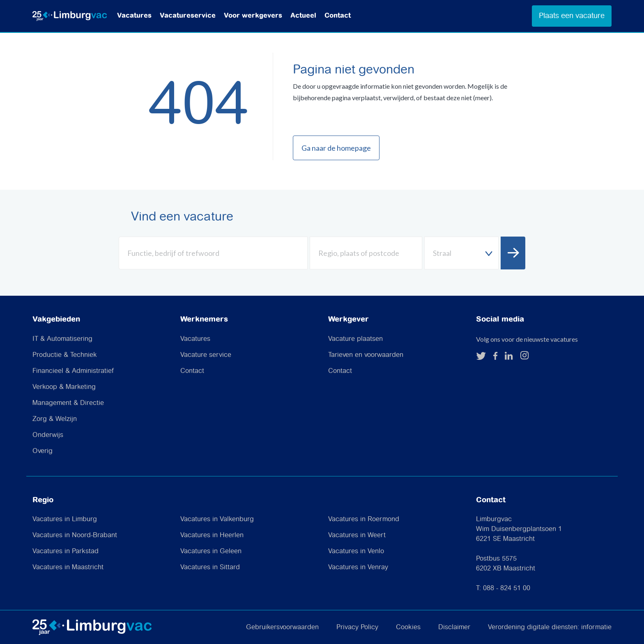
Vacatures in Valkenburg (217, 519)
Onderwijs (48, 435)
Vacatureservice (188, 16)
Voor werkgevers (253, 16)
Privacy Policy (357, 627)
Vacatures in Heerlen (212, 535)
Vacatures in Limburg (65, 519)
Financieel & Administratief (73, 371)
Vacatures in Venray (358, 567)
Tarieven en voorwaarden (366, 355)
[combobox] (461, 253)
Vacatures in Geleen (211, 551)
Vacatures (134, 16)
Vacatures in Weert (357, 535)
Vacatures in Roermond (364, 519)
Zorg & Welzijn (55, 419)
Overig (43, 451)
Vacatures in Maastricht (68, 567)
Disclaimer (454, 627)
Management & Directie (68, 403)
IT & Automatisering (62, 339)
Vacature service (206, 355)
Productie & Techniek (65, 355)
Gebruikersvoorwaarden (282, 627)
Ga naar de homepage (336, 148)
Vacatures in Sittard (210, 567)
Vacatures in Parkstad (66, 551)
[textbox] (461, 253)
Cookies (408, 627)
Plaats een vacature (572, 16)
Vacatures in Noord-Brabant (75, 535)
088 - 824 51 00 (507, 588)
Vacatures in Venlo (356, 551)
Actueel (303, 16)
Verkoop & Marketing (64, 387)
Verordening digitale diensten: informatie (550, 627)
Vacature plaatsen (355, 339)
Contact (338, 16)
